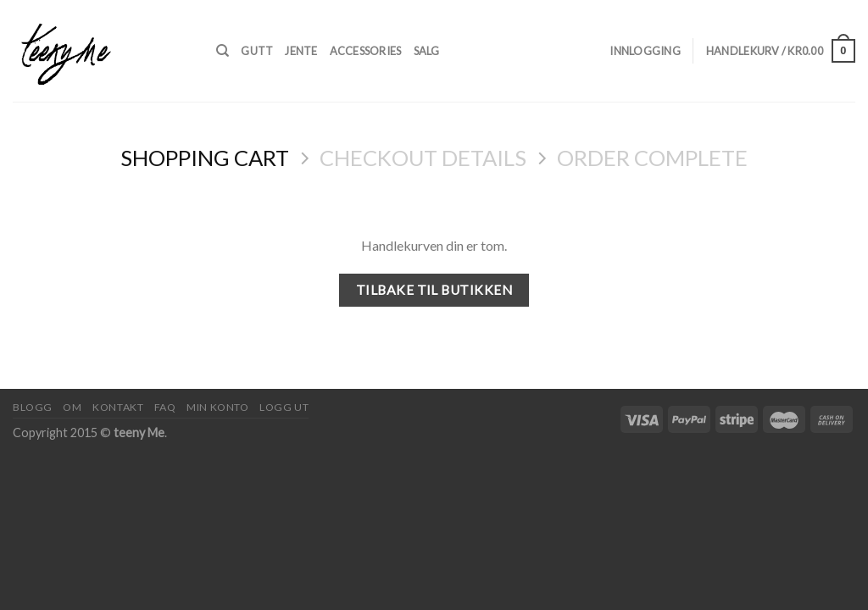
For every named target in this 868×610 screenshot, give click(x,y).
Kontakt (118, 407)
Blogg (33, 407)
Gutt (257, 51)
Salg (427, 51)
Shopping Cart (205, 158)
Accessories (366, 51)
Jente (301, 51)
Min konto (218, 407)
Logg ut (284, 407)
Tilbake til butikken (434, 290)
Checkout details (423, 158)
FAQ (165, 407)
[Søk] (223, 51)
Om (72, 407)
